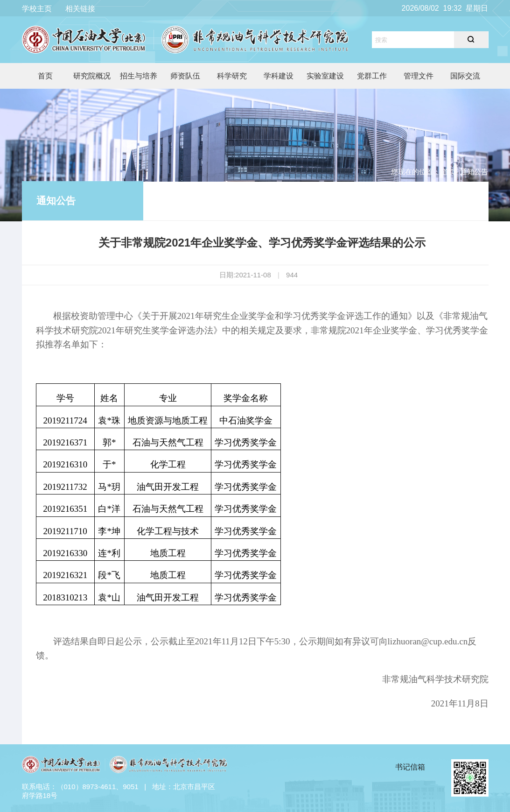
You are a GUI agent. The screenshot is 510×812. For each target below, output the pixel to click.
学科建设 (279, 76)
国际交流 (465, 76)
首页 (45, 76)
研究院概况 (92, 76)
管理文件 (419, 76)
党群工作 (372, 76)
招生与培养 (139, 76)
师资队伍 (185, 76)
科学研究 (232, 76)
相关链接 (80, 9)
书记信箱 (410, 767)
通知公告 (56, 201)
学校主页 (37, 9)
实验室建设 (325, 76)
